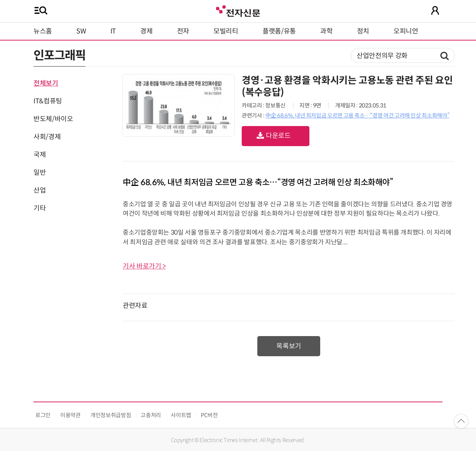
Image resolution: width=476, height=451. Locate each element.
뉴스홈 (43, 31)
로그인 (43, 415)
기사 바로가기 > (144, 266)
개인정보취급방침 (111, 415)
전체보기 (46, 83)
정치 (363, 31)
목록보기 (289, 346)
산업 (40, 190)
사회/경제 (47, 137)
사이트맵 (181, 415)
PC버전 (209, 415)
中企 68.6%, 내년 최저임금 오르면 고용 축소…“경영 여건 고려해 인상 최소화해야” (357, 115)
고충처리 (151, 415)
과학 (326, 31)
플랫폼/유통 (279, 31)
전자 (183, 31)
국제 (40, 155)
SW (81, 31)
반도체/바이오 (53, 119)
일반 (40, 173)
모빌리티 (226, 31)
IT (113, 31)
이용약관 (70, 415)
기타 (40, 208)
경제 (146, 31)
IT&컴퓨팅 (48, 101)
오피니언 (406, 31)
